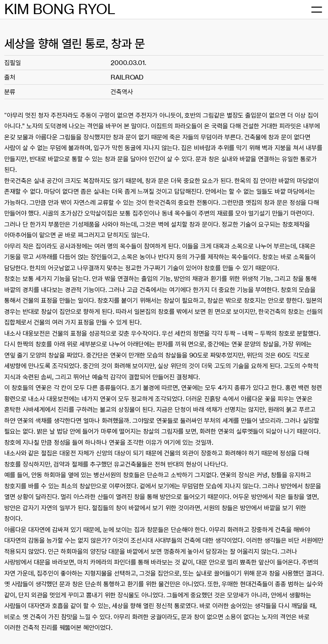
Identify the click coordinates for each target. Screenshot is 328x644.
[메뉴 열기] (316, 10)
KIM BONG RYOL (60, 9)
